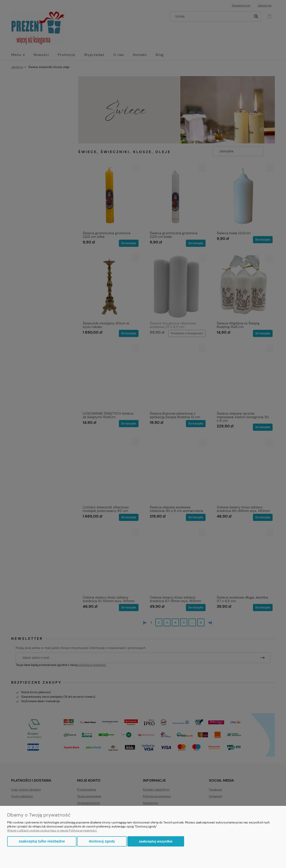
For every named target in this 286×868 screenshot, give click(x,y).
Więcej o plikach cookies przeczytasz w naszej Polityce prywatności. (52, 831)
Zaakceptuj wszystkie (156, 841)
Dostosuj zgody (102, 841)
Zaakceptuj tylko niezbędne (42, 841)
